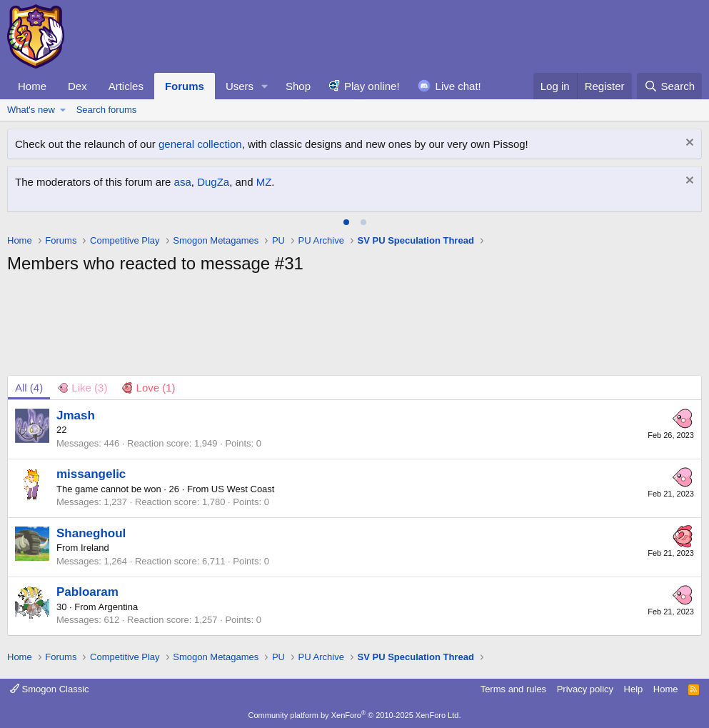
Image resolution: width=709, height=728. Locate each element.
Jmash (76, 415)
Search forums (107, 110)
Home (32, 86)
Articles (126, 86)
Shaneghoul (91, 533)
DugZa (213, 182)
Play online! (372, 86)
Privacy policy (585, 689)
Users (240, 86)
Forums (185, 86)
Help (634, 689)
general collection (200, 144)
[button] (265, 86)
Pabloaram (87, 592)
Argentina (119, 607)
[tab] (346, 222)
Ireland (95, 548)
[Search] (669, 86)
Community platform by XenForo (355, 715)
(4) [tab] (29, 388)
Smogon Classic (50, 689)
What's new (31, 110)
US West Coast (243, 489)
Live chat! (458, 86)
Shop (298, 86)
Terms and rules (513, 689)
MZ (264, 182)
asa (183, 182)
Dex (77, 86)
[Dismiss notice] (688, 144)
